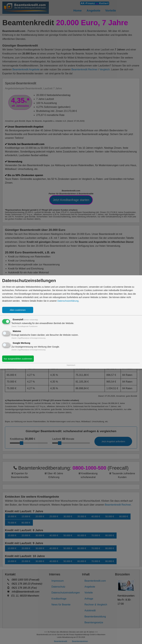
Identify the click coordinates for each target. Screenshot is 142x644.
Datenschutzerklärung (68, 301)
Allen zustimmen (18, 310)
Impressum (71, 365)
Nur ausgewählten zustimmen (18, 359)
